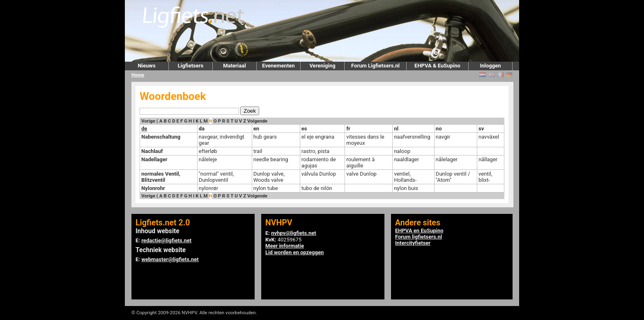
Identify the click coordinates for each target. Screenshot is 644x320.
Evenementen (278, 66)
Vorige (148, 121)
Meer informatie (285, 246)
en (256, 129)
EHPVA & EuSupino (437, 66)
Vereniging (322, 66)
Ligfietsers (191, 66)
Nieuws (146, 66)
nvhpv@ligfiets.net (293, 233)
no (439, 129)
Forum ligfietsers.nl (419, 237)
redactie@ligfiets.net (166, 240)
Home (138, 75)
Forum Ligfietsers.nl (375, 66)
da (202, 129)
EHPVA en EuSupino (419, 231)
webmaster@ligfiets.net (170, 259)
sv (481, 129)
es (304, 129)
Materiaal (234, 66)
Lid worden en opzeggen (294, 252)
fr (348, 129)
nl (396, 129)
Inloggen (490, 66)
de (144, 129)
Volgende (257, 121)
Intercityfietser (413, 243)
